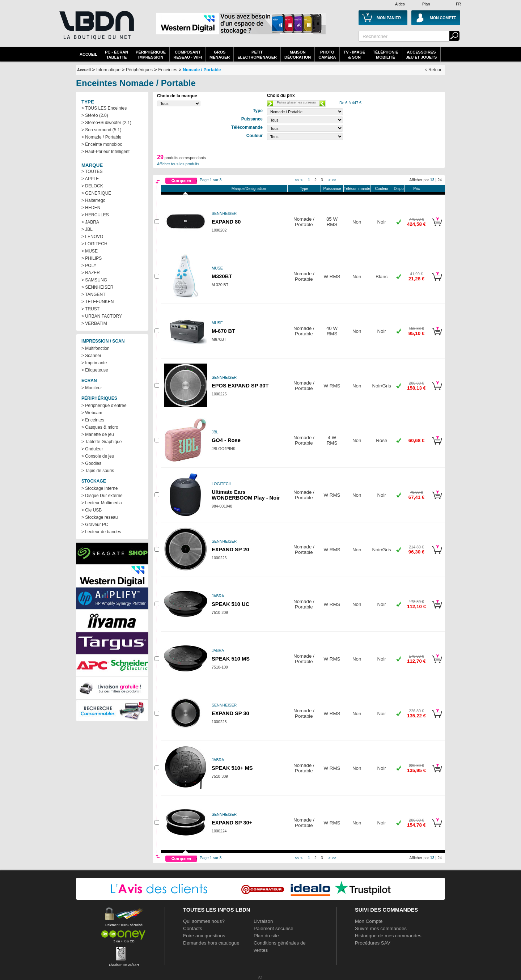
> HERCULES (95, 215)
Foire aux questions (204, 936)
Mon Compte (369, 921)
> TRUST (90, 309)
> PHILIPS (92, 258)
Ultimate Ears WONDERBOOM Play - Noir (246, 495)
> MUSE (90, 251)
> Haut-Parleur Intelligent (105, 152)
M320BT (222, 276)
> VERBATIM (94, 323)
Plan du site (266, 936)
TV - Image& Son (354, 55)
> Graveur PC (95, 525)
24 (440, 180)
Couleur (382, 188)
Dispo (399, 188)
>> (334, 180)
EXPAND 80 (226, 222)
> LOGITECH (94, 244)
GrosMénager (220, 55)
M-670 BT (223, 331)
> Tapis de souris (98, 471)
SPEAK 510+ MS (232, 768)
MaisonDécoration (298, 55)
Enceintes (168, 70)
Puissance (332, 188)
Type (304, 188)
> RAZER (91, 273)
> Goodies (91, 463)
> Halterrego (93, 200)
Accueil (88, 54)
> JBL (87, 229)
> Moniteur (92, 388)
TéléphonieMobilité (385, 55)
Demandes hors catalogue (211, 943)
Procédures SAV (373, 943)
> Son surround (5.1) (101, 130)
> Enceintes (93, 420)
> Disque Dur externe (102, 496)
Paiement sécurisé (274, 928)
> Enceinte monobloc (102, 144)
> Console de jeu (98, 456)
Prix (416, 188)
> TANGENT (94, 294)
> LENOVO (92, 237)
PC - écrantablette (117, 55)
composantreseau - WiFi (188, 55)
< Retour (433, 70)
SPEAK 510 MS (231, 659)
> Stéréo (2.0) (95, 115)
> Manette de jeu (98, 434)
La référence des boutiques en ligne (96, 25)
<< (297, 180)
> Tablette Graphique (102, 442)
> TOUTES (92, 171)
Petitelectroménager (257, 55)
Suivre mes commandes (381, 928)
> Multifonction (96, 348)
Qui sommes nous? (204, 921)
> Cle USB (92, 510)
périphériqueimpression (151, 55)
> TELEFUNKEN (98, 302)
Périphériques (139, 70)
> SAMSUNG (94, 280)
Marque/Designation (249, 188)
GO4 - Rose (226, 440)
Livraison (263, 921)
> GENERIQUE (96, 193)
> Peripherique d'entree (104, 406)
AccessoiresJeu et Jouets (422, 55)
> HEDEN (91, 208)
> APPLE (90, 179)
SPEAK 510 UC (230, 604)
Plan (426, 4)
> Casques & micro (100, 427)
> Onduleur (92, 449)
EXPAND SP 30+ (232, 823)
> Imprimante (94, 363)
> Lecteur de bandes (101, 532)
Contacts (193, 928)
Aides (400, 4)
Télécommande (357, 188)
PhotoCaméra (327, 55)
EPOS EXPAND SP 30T (240, 386)
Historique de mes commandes (388, 936)
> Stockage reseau (99, 517)
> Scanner (91, 356)
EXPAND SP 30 (230, 713)
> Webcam (92, 413)
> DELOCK (92, 186)
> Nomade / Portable (101, 137)
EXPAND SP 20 (230, 550)
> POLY (89, 266)
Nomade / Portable (202, 70)
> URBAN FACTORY (102, 316)
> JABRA (90, 222)
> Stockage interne (99, 488)
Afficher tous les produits (178, 164)
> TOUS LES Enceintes (104, 108)
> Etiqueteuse (95, 370)
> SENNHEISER (97, 287)
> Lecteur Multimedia (102, 503)
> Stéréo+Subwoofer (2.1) (106, 123)
